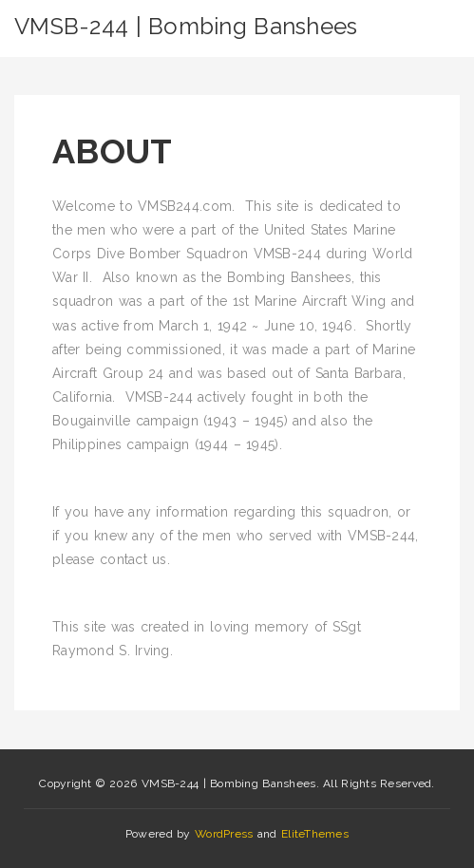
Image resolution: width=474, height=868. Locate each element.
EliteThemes (315, 834)
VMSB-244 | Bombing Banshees (186, 26)
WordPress (224, 834)
